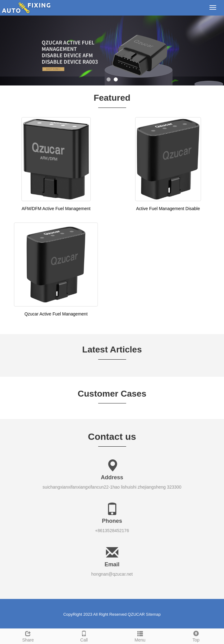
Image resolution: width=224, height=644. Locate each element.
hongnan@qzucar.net (112, 574)
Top (196, 636)
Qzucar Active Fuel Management (56, 314)
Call (84, 636)
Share (28, 636)
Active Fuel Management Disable (168, 209)
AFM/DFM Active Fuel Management (56, 209)
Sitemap (153, 614)
